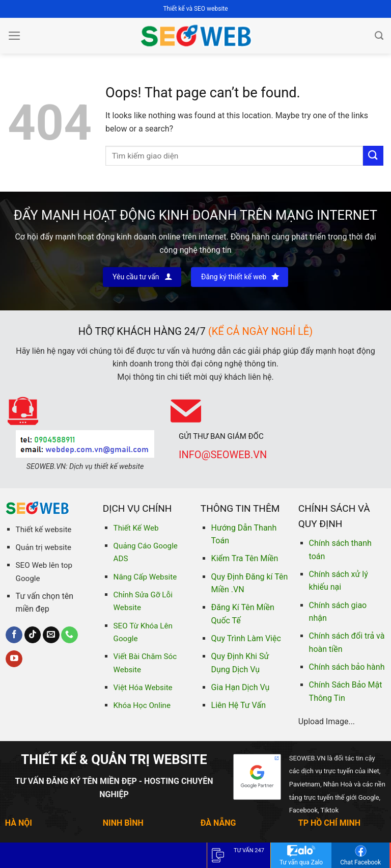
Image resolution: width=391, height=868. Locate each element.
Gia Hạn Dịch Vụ (241, 687)
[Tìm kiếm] (379, 36)
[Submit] (373, 156)
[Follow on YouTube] (14, 659)
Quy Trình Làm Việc (246, 638)
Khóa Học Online (142, 705)
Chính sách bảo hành (347, 667)
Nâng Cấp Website (145, 577)
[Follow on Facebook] (14, 635)
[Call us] (69, 635)
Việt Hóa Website (143, 688)
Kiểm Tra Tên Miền (245, 558)
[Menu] (15, 36)
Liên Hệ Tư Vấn (239, 705)
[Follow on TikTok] (33, 635)
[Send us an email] (51, 635)
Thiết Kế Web (136, 528)
